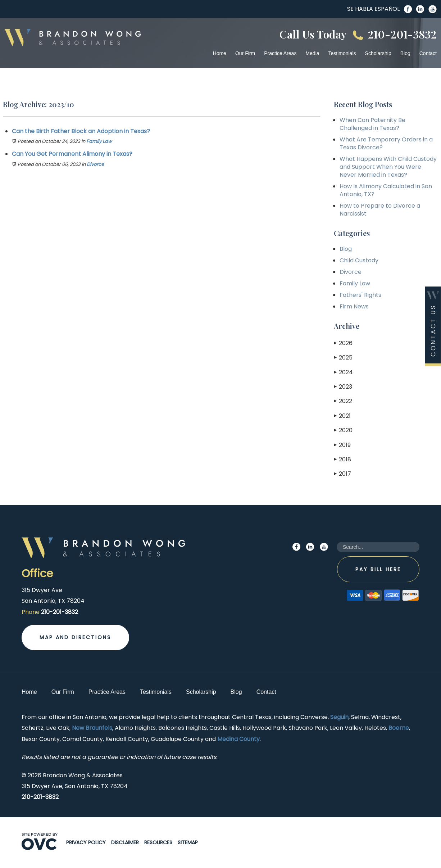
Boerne (399, 728)
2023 (343, 387)
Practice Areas (280, 53)
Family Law (99, 141)
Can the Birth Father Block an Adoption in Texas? (81, 131)
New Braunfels (92, 728)
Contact (428, 53)
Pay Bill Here (378, 569)
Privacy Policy (86, 842)
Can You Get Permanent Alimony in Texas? (72, 154)
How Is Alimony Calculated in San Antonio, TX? (386, 190)
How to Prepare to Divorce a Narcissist (380, 210)
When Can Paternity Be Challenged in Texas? (372, 124)
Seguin (339, 717)
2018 (342, 459)
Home (220, 53)
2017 (342, 474)
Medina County (238, 739)
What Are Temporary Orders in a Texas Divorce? (386, 143)
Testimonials (342, 53)
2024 (343, 372)
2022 (343, 401)
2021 (342, 416)
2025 (343, 358)
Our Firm (245, 53)
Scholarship (378, 53)
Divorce (95, 164)
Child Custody (359, 260)
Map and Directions (75, 637)
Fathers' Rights (360, 295)
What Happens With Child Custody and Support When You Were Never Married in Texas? (388, 167)
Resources (158, 842)
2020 (343, 430)
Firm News (354, 306)
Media (312, 53)
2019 (342, 445)
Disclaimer (125, 842)
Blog (405, 53)
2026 (343, 343)
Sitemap (188, 842)
